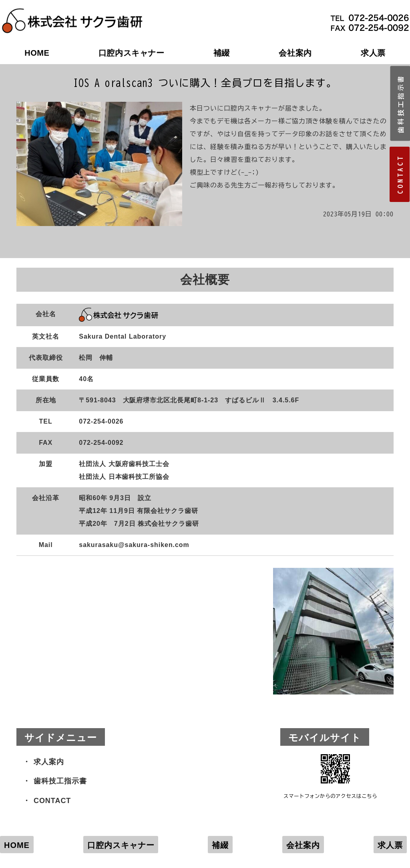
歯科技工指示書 (60, 781)
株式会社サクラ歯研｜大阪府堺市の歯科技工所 (72, 12)
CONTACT (52, 801)
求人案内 (49, 762)
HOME (37, 53)
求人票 (373, 53)
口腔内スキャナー (132, 53)
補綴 (222, 53)
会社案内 (295, 53)
